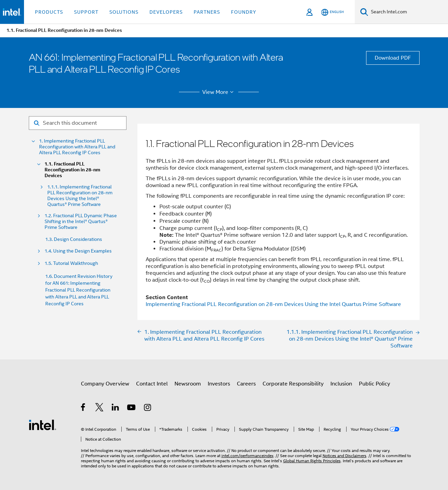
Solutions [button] (124, 12)
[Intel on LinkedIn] (116, 408)
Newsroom (188, 384)
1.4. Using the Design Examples (78, 251)
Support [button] (86, 12)
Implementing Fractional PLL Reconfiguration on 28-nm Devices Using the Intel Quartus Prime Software (273, 304)
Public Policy (374, 384)
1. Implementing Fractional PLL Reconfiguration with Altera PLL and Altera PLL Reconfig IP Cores (77, 147)
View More (219, 92)
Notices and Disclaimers (344, 456)
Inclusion (341, 384)
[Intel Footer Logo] (43, 425)
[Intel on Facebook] (83, 408)
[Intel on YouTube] (132, 408)
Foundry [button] (244, 12)
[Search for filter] (78, 123)
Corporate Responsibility (293, 384)
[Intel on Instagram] (148, 408)
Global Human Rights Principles (312, 461)
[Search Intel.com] (408, 12)
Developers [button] (166, 12)
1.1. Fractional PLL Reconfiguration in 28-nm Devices (72, 170)
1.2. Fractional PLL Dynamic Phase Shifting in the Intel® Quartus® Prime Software (81, 222)
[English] (332, 12)
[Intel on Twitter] (100, 408)
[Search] (364, 12)
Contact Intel (152, 384)
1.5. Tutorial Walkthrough (71, 263)
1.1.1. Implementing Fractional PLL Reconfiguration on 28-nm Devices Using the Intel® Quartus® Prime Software (80, 196)
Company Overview (105, 384)
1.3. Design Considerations (74, 239)
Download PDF (393, 58)
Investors (219, 384)
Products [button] (49, 12)
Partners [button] (207, 12)
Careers (246, 384)
